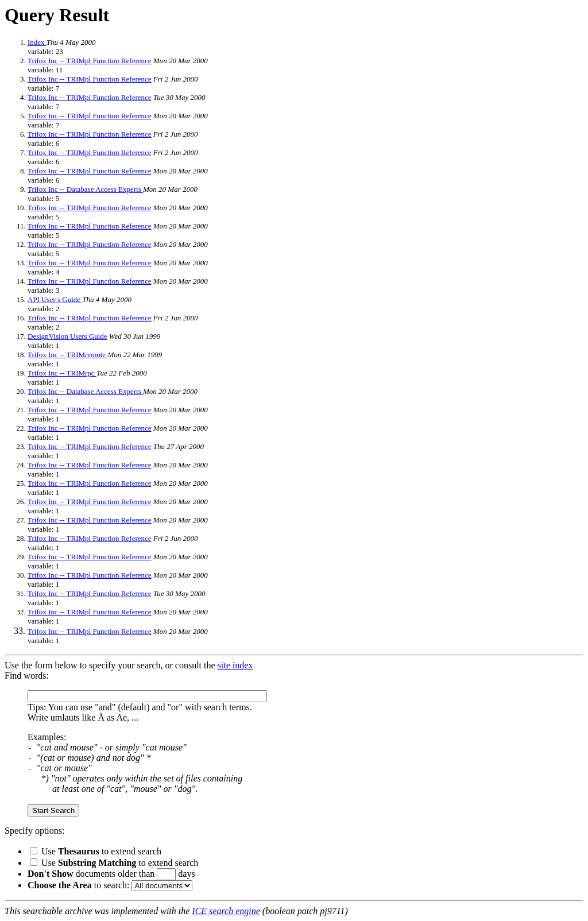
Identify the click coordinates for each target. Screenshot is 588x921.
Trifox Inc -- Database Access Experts (85, 189)
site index (235, 665)
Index (37, 42)
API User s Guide (55, 299)
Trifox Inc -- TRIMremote (67, 355)
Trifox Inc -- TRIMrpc (62, 373)
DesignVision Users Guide (67, 336)
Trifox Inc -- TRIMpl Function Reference (90, 61)
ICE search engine (226, 911)
